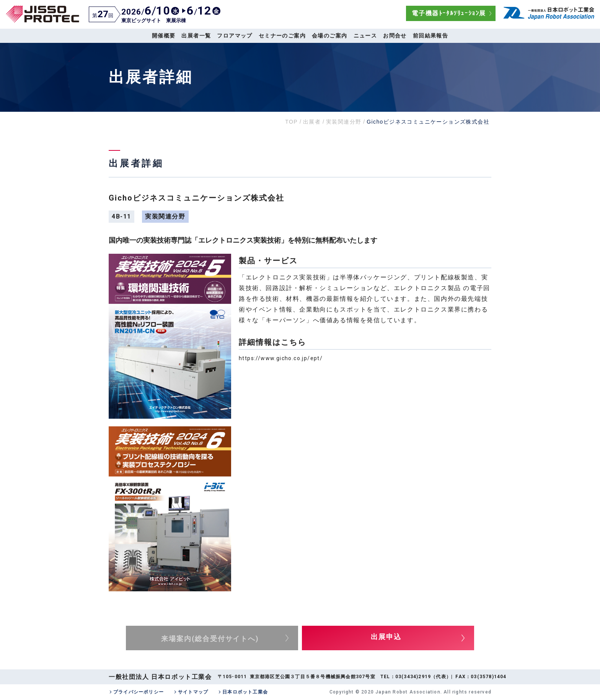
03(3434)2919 (413, 677)
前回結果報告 (430, 36)
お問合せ (395, 36)
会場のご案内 (329, 36)
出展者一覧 (196, 36)
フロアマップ (235, 36)
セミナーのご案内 (282, 36)
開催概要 (164, 36)
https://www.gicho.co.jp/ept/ (281, 358)
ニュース (365, 36)
